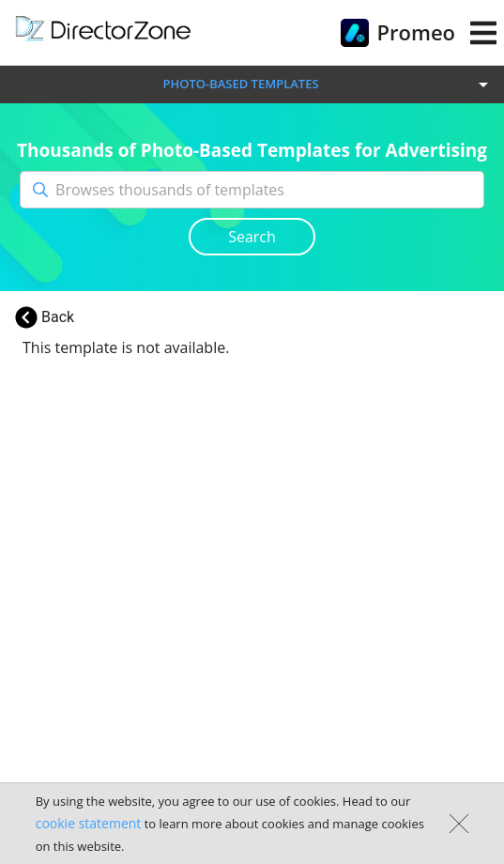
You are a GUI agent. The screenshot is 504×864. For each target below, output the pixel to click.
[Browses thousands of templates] (270, 190)
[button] (252, 85)
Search (252, 237)
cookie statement (89, 823)
